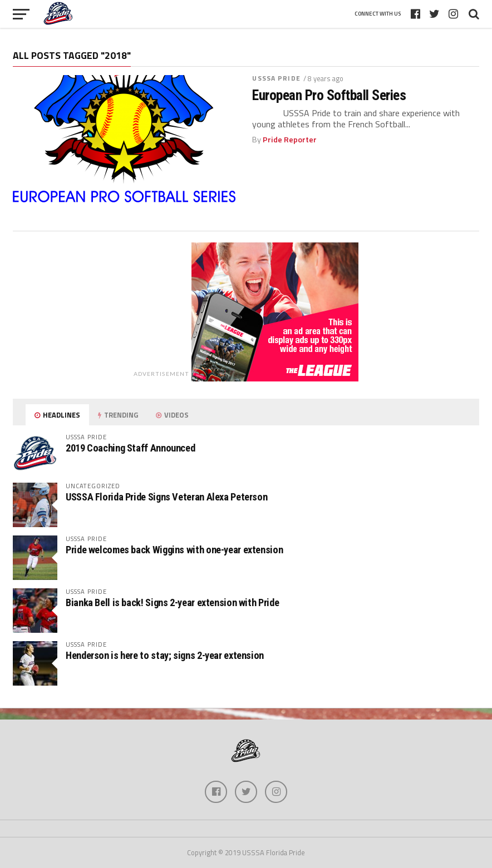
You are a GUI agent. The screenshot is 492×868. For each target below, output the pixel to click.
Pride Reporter (290, 140)
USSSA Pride (276, 78)
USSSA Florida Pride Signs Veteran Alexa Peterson (166, 497)
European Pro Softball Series (329, 95)
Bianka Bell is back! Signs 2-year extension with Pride (172, 602)
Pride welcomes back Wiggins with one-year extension (174, 550)
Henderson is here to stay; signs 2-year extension (165, 655)
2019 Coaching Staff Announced (130, 448)
